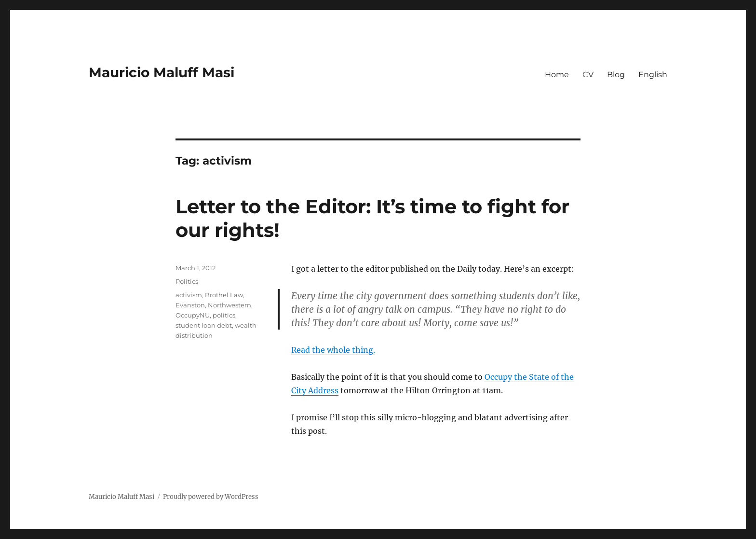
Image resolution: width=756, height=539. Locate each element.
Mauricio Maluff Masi (162, 72)
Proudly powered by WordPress (211, 497)
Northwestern (229, 305)
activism (189, 295)
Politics (187, 281)
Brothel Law (224, 295)
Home (557, 75)
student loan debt (204, 325)
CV (588, 75)
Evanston (190, 305)
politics (224, 315)
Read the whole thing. (333, 350)
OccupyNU (193, 315)
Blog (616, 75)
